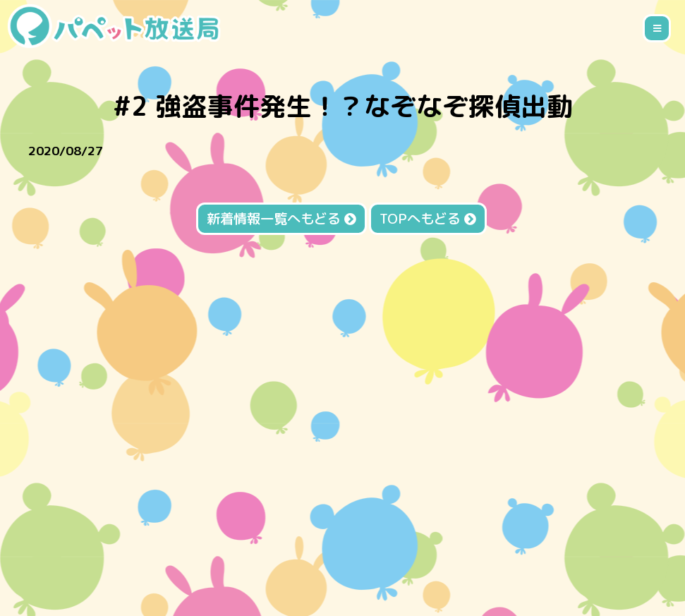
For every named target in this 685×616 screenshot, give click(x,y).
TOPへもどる (428, 218)
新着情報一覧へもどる (281, 218)
